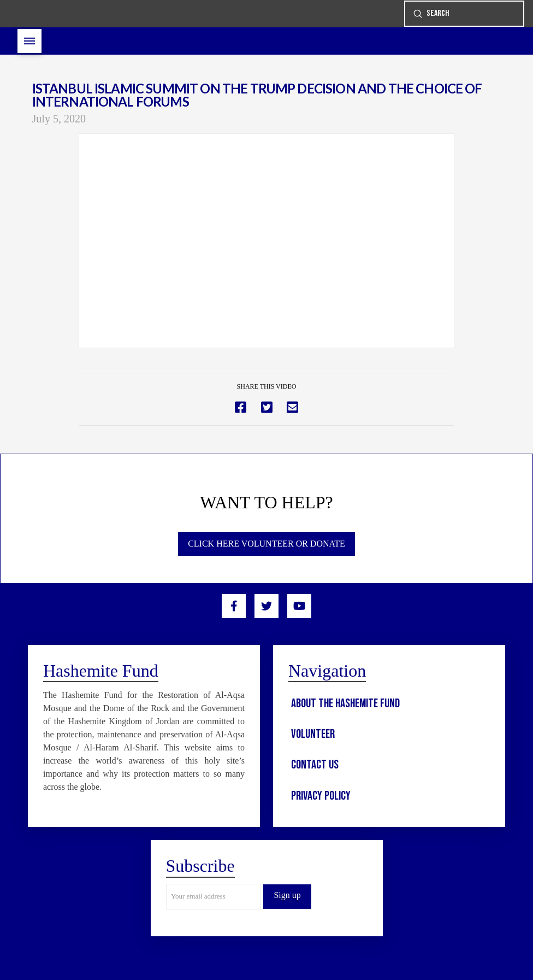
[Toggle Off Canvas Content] (29, 41)
